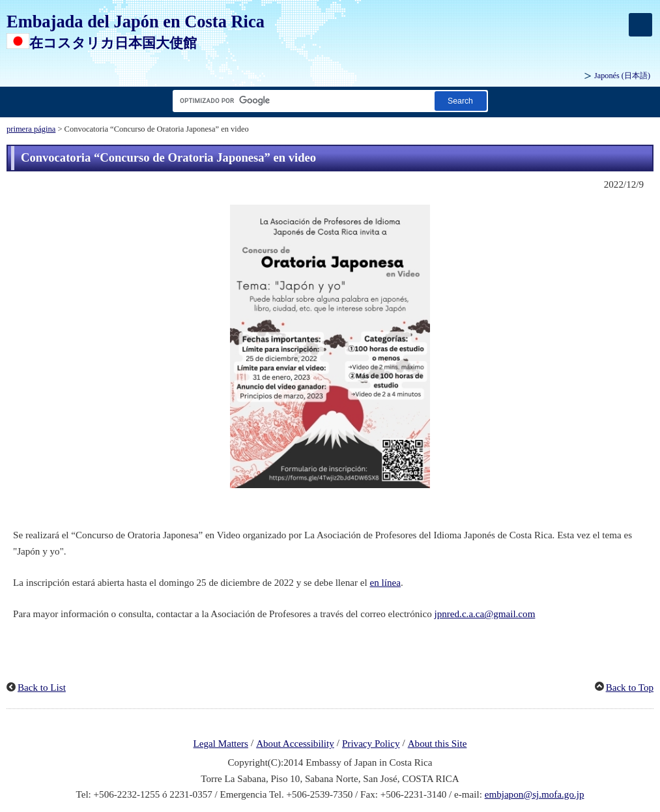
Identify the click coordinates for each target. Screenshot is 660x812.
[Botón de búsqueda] (461, 101)
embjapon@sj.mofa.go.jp (535, 794)
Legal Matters (221, 744)
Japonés (622, 76)
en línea (385, 583)
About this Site (438, 744)
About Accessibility (295, 744)
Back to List (42, 688)
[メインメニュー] (640, 25)
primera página (31, 129)
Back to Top (630, 688)
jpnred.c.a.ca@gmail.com (485, 614)
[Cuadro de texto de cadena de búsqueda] (301, 101)
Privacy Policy (371, 744)
